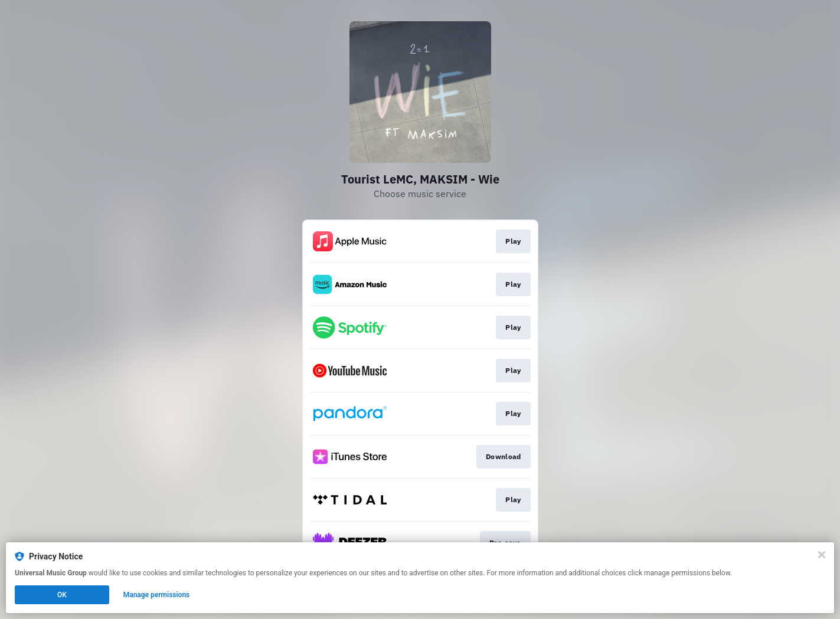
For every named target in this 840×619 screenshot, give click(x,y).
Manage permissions (157, 595)
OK (62, 595)
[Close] (822, 555)
